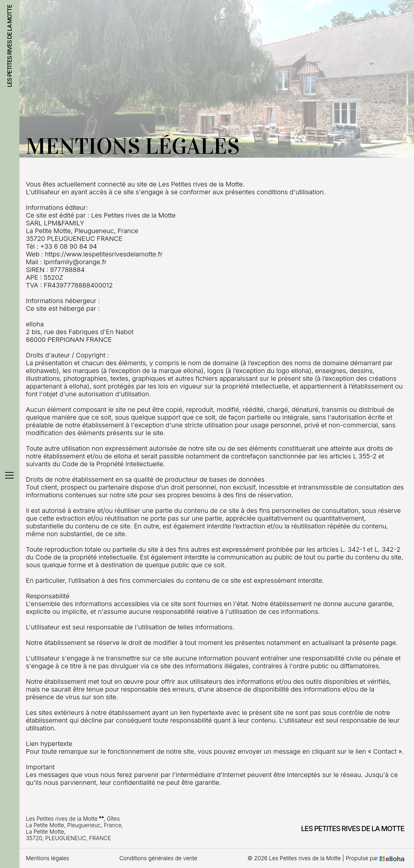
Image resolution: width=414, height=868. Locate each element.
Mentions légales (48, 858)
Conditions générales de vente (158, 858)
